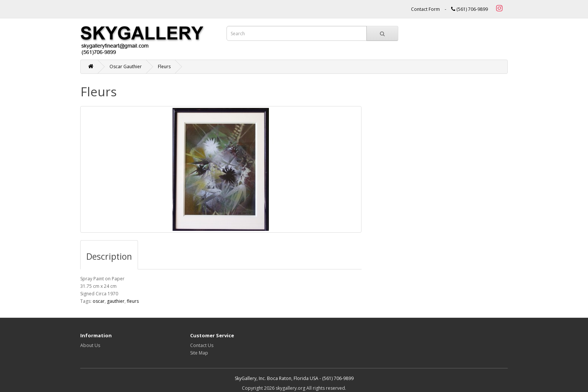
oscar (99, 301)
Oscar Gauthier (126, 67)
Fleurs (164, 67)
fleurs (133, 301)
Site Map (199, 353)
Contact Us (202, 345)
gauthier (116, 301)
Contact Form (425, 9)
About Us (90, 345)
